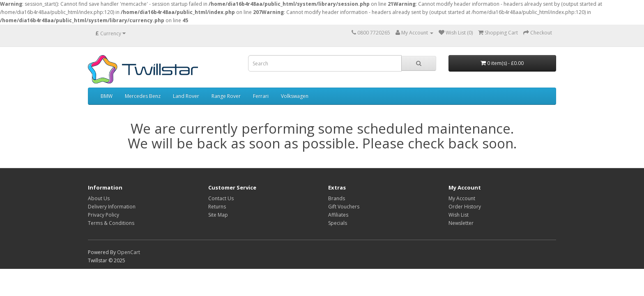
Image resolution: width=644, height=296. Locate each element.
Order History (465, 207)
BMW (107, 96)
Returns (217, 207)
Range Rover (226, 96)
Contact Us (221, 198)
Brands (337, 198)
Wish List (459, 215)
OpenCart (129, 252)
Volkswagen (295, 96)
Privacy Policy (103, 215)
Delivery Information (112, 207)
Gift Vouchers (344, 207)
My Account (462, 198)
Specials (338, 223)
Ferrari (261, 96)
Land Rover (186, 96)
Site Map (218, 215)
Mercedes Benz (143, 96)
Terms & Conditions (111, 223)
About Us (99, 198)
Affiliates (338, 215)
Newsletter (461, 223)
